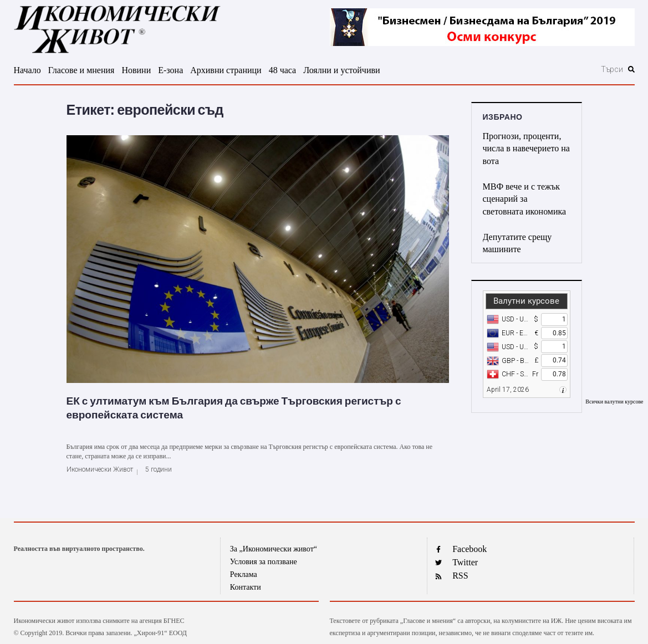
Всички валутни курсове (614, 402)
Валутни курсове (526, 301)
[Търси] (552, 69)
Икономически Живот (100, 469)
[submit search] (631, 69)
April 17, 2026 (508, 390)
